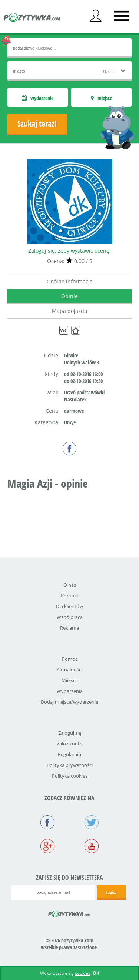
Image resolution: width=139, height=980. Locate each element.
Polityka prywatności (70, 765)
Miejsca (70, 680)
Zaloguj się (70, 733)
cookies (83, 973)
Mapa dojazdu (70, 311)
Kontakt (70, 596)
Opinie (69, 296)
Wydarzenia (70, 691)
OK (96, 973)
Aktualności (69, 670)
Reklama (69, 628)
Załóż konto (70, 744)
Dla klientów (69, 606)
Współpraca (70, 617)
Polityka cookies (70, 776)
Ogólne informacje (70, 281)
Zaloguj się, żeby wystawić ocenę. (69, 251)
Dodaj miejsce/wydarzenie (69, 702)
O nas (70, 585)
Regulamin (69, 754)
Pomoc (70, 659)
